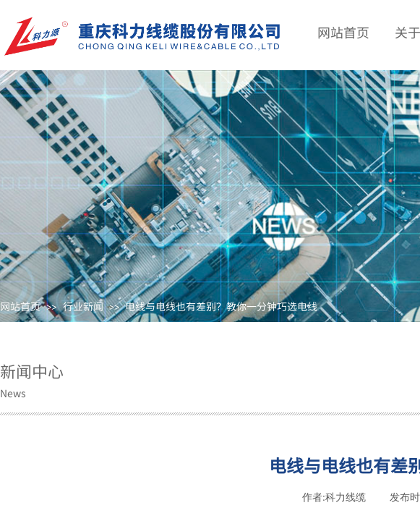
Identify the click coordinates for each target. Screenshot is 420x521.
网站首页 (20, 306)
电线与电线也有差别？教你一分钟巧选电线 (221, 306)
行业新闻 (83, 306)
